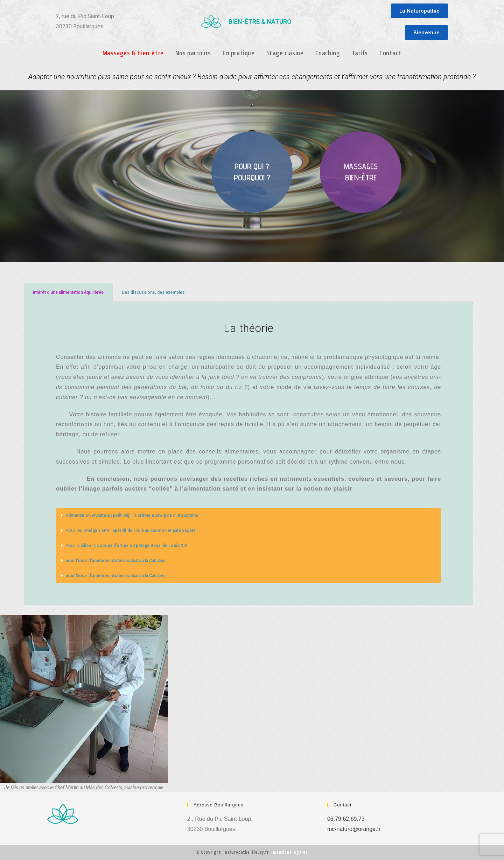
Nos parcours (193, 53)
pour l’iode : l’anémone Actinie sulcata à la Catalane (115, 561)
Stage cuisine (285, 53)
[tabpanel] (248, 453)
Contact (390, 53)
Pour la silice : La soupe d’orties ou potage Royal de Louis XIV (126, 546)
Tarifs (360, 53)
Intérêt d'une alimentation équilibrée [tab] (68, 292)
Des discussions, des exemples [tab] (153, 292)
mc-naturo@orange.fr (354, 829)
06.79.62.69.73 (346, 819)
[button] (419, 11)
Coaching (328, 53)
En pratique (239, 53)
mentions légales (290, 852)
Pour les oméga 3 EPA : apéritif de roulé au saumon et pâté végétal (131, 530)
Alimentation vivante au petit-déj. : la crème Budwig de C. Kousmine (132, 515)
